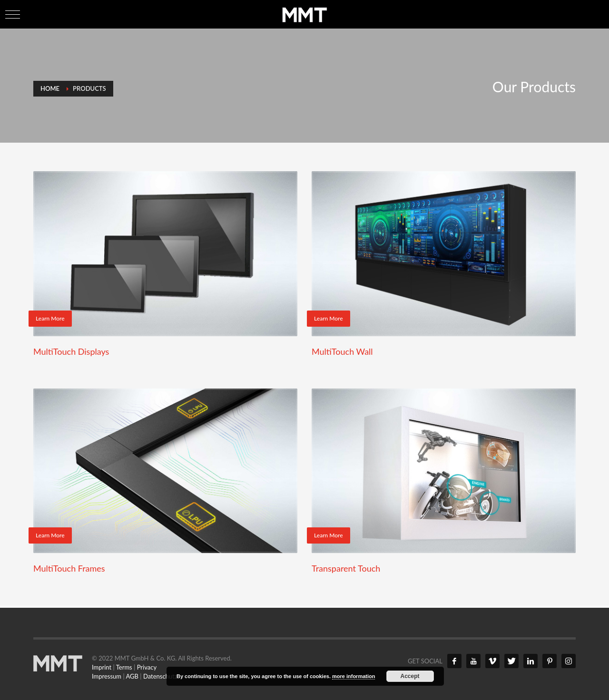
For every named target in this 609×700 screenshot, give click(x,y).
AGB (132, 676)
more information (354, 676)
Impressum (107, 676)
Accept (410, 676)
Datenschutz (160, 676)
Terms (124, 667)
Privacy (147, 667)
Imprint (102, 667)
